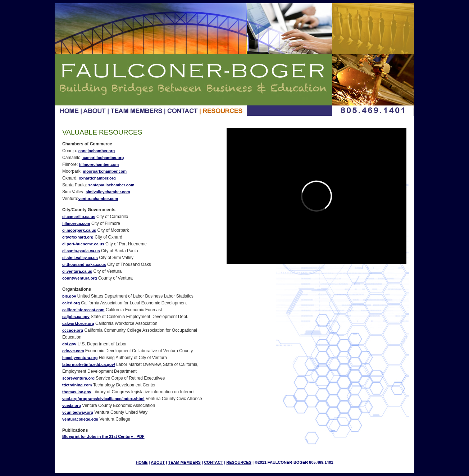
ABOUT (158, 462)
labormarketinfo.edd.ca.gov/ (89, 364)
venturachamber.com (98, 199)
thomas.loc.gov (77, 392)
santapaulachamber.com (111, 185)
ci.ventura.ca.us (77, 271)
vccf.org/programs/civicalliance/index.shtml (103, 399)
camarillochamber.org (103, 158)
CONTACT (213, 462)
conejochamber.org (97, 151)
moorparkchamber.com (105, 171)
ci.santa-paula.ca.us (81, 251)
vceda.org (72, 405)
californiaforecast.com (83, 310)
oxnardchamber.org (97, 178)
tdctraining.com (77, 385)
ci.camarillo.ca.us (79, 217)
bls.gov (69, 296)
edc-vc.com (73, 351)
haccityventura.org (80, 358)
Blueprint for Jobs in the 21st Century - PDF (103, 436)
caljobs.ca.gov (76, 317)
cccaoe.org (73, 330)
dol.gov (69, 344)
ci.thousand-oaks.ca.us (84, 264)
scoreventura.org (78, 378)
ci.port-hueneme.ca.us (83, 244)
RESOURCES (239, 462)
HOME (142, 462)
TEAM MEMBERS (184, 462)
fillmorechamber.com (99, 164)
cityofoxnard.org (78, 237)
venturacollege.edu (80, 419)
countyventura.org (80, 278)
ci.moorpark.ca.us (79, 230)
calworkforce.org (78, 323)
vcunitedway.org (78, 412)
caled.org (71, 303)
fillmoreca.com (76, 223)
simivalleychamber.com (108, 192)
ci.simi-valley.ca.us (80, 258)
